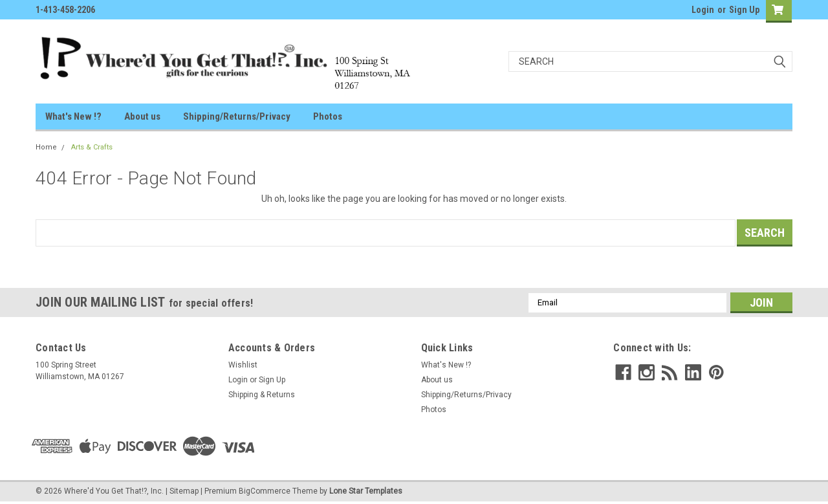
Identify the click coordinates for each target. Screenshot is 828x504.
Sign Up (744, 10)
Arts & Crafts (92, 147)
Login (703, 10)
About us (142, 116)
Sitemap (184, 491)
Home (46, 147)
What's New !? (73, 116)
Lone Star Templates (366, 491)
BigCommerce (265, 491)
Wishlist (243, 365)
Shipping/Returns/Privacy (237, 116)
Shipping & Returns (262, 395)
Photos (328, 116)
